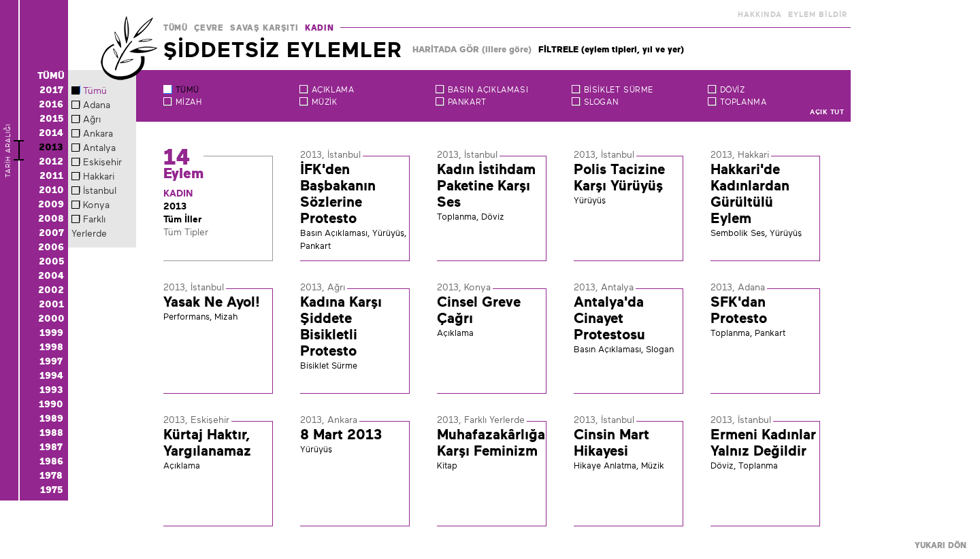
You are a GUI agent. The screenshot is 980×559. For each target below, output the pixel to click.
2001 (51, 304)
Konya (96, 205)
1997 (51, 361)
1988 (51, 433)
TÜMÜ (175, 28)
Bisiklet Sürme (619, 90)
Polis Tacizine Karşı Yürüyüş (619, 177)
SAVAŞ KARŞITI (264, 28)
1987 (51, 447)
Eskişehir (102, 162)
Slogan (602, 102)
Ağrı (92, 119)
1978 (51, 475)
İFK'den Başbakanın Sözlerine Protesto (338, 194)
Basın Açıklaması (488, 90)
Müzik (325, 102)
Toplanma (744, 102)
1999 (51, 333)
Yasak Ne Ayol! (212, 302)
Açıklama (333, 90)
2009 (51, 204)
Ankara (98, 133)
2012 (51, 161)
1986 (51, 461)
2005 (51, 261)
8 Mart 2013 (341, 435)
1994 (51, 375)
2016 (51, 104)
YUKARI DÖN (941, 545)
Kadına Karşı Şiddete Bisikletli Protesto (341, 326)
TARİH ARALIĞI (8, 172)
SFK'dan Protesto (739, 310)
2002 (51, 290)
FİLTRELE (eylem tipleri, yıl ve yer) (611, 49)
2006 (51, 247)
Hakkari (99, 176)
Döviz (733, 90)
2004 (51, 275)
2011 (51, 175)
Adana (97, 105)
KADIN (319, 28)
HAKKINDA (760, 14)
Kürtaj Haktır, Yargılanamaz (207, 443)
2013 (51, 147)
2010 (51, 190)
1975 (51, 490)
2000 (51, 318)
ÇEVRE (209, 28)
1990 (51, 404)
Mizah (189, 102)
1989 (51, 418)
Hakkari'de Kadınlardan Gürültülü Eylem (750, 194)
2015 (51, 118)
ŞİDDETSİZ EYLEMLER (283, 50)
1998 (51, 347)
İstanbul (100, 190)
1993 (51, 390)
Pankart (467, 102)
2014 (51, 133)
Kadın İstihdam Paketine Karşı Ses (486, 186)
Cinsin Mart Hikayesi (611, 443)
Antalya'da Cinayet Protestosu (609, 318)
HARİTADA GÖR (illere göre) (472, 49)
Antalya (99, 148)
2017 (51, 90)
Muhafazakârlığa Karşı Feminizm (491, 443)
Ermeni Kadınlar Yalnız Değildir (763, 443)
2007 (51, 233)
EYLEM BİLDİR (818, 14)
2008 (51, 218)
